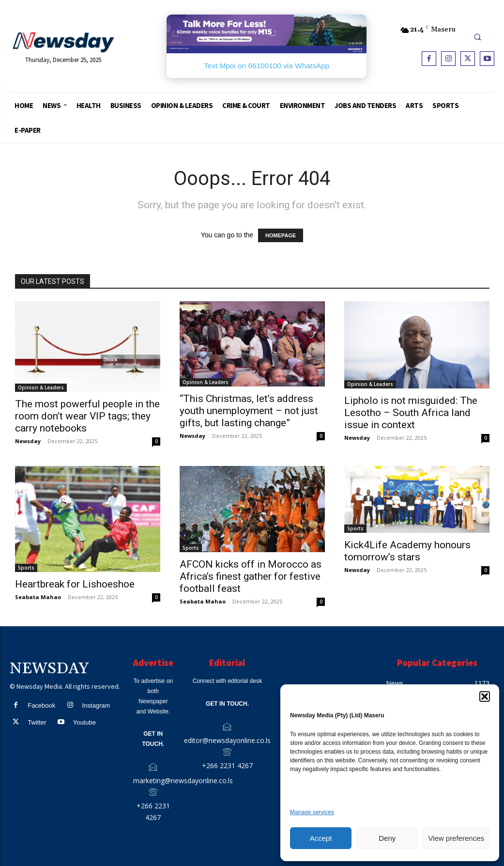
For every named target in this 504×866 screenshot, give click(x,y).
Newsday (28, 441)
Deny (387, 838)
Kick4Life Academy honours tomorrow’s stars (407, 551)
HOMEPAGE (281, 235)
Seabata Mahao (38, 597)
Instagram (96, 705)
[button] (485, 696)
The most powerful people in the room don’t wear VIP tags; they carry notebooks (87, 416)
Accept (321, 838)
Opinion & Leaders (41, 387)
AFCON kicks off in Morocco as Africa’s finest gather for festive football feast (251, 576)
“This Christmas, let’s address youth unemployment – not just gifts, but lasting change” (249, 411)
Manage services (312, 812)
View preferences (456, 838)
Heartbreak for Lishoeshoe (75, 584)
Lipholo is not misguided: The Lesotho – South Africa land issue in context (411, 413)
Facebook (41, 705)
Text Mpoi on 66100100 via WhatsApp (267, 66)
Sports (26, 568)
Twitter (37, 722)
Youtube (84, 722)
